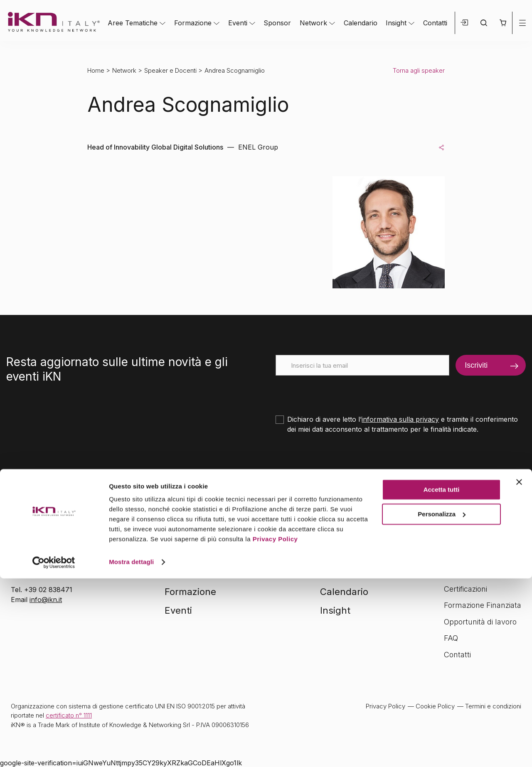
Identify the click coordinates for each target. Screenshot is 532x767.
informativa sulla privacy (400, 419)
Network (313, 23)
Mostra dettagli (131, 751)
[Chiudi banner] (519, 671)
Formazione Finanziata (483, 605)
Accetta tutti (442, 678)
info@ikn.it (46, 600)
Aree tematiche (198, 573)
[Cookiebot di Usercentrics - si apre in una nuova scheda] (54, 751)
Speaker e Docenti (170, 70)
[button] (503, 23)
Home (96, 70)
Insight (396, 23)
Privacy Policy (275, 728)
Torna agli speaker (419, 70)
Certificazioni (465, 589)
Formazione (193, 23)
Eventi (238, 23)
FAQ (451, 638)
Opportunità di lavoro (480, 622)
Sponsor (277, 23)
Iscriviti (476, 365)
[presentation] (339, 392)
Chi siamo (461, 572)
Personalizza (442, 702)
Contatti (435, 23)
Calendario (361, 23)
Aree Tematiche (133, 23)
